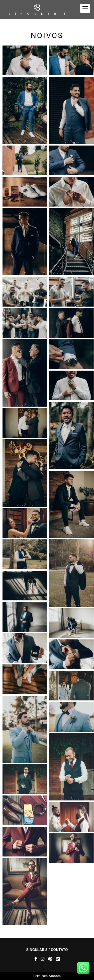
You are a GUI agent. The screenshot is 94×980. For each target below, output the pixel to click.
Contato (59, 950)
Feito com (47, 976)
